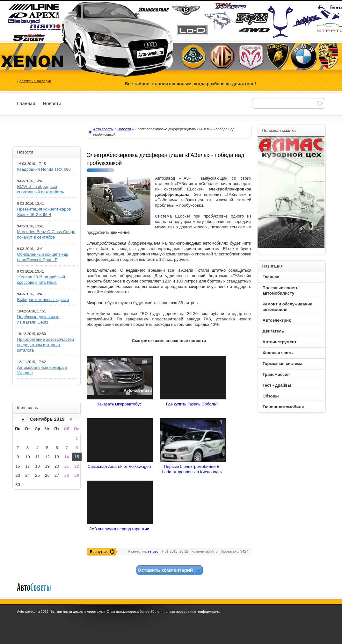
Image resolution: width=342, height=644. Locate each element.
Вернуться (99, 552)
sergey (153, 551)
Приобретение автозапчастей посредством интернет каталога (46, 345)
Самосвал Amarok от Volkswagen (119, 466)
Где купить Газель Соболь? (192, 404)
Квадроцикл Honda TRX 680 (44, 169)
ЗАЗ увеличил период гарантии (119, 529)
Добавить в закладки (34, 81)
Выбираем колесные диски (43, 300)
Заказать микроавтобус (119, 404)
